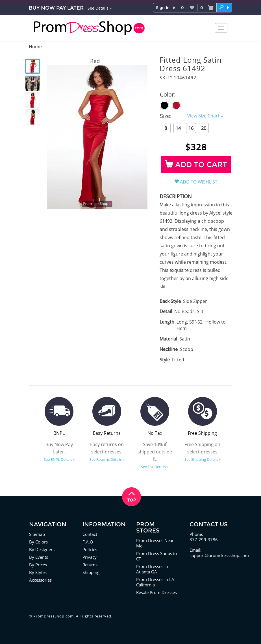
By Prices (38, 565)
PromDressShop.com (54, 616)
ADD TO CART (196, 165)
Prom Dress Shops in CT (156, 556)
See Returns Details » (107, 459)
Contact (90, 534)
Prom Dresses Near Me (155, 543)
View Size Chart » (205, 116)
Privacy (90, 557)
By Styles (38, 572)
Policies (90, 549)
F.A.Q (88, 542)
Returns (90, 565)
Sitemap (37, 534)
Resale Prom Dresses (156, 592)
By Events (39, 557)
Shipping (91, 572)
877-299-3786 (204, 540)
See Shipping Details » (203, 459)
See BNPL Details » (59, 459)
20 (204, 128)
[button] (224, 7)
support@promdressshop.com (219, 555)
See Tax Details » (155, 467)
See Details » (100, 8)
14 (178, 128)
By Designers (42, 549)
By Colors (38, 542)
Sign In (163, 8)
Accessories (40, 580)
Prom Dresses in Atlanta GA (152, 569)
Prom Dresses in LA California (155, 582)
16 (191, 128)
